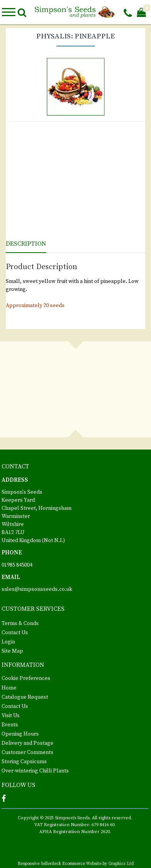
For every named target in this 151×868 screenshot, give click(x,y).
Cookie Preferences (26, 678)
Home (9, 688)
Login (8, 642)
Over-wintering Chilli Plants (35, 771)
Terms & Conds (20, 623)
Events (10, 725)
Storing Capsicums (24, 762)
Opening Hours (20, 734)
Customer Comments (27, 752)
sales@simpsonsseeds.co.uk (37, 589)
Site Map (12, 651)
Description (26, 244)
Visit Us (11, 716)
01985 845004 (17, 565)
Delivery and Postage (27, 743)
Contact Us (15, 633)
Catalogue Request (25, 697)
